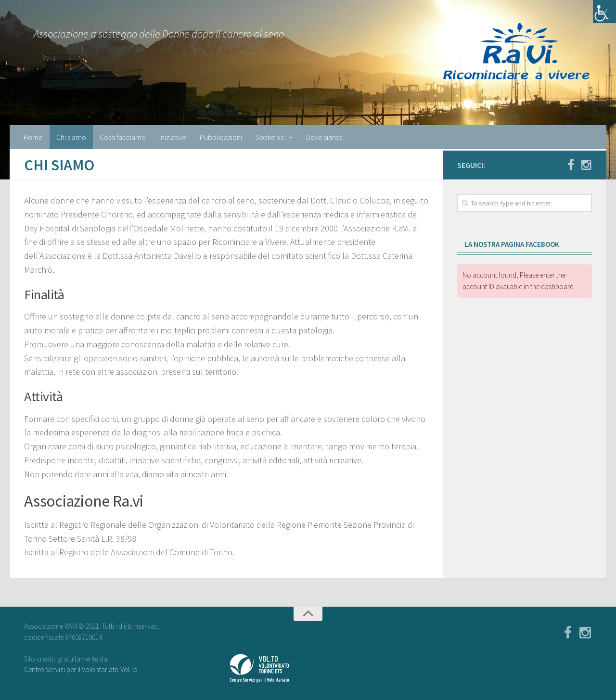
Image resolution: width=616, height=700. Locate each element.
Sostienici (271, 137)
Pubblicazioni (221, 137)
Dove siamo (324, 137)
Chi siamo (71, 137)
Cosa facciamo (123, 137)
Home (33, 137)
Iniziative (173, 137)
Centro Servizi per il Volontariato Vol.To (81, 669)
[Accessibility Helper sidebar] (604, 12)
